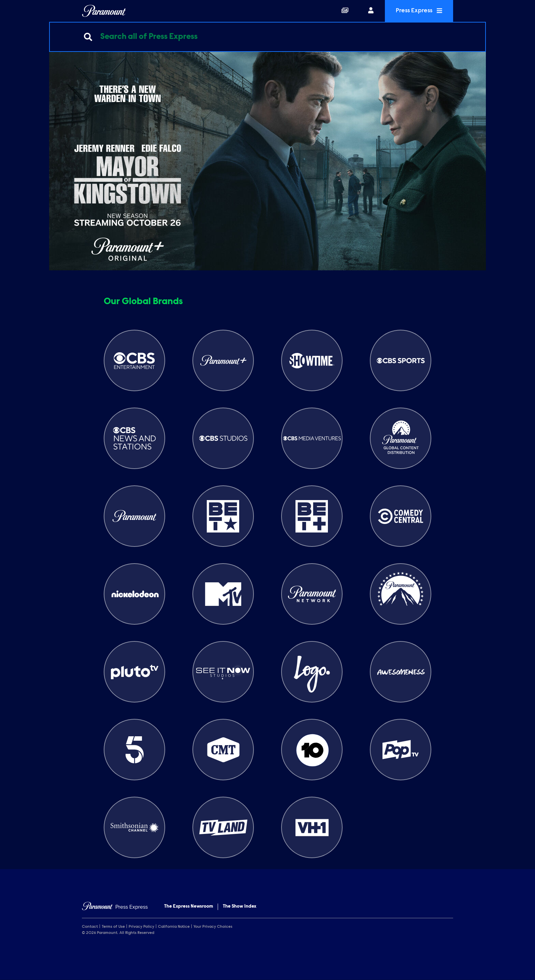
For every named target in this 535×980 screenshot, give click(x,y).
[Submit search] (88, 37)
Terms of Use (113, 927)
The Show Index (240, 907)
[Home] (115, 907)
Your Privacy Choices (213, 927)
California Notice (174, 927)
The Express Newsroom (189, 907)
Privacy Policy (141, 927)
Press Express (419, 11)
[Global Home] (104, 11)
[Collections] (345, 11)
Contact (90, 927)
